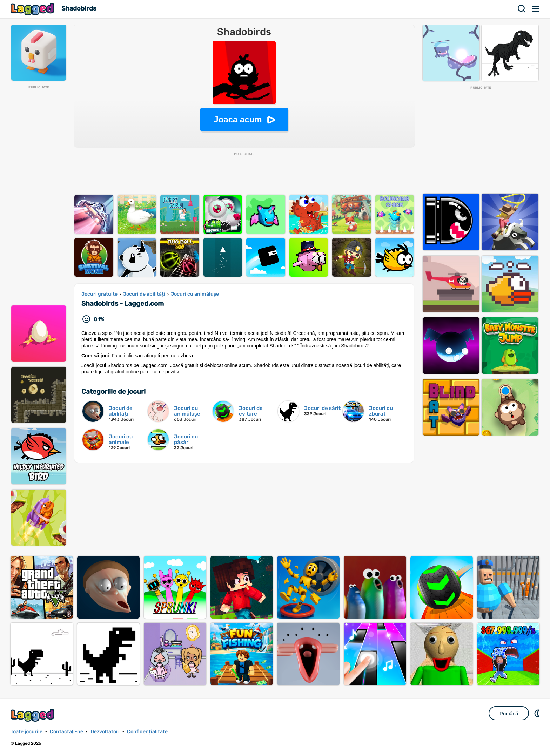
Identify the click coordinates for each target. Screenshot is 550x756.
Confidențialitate (147, 732)
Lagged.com (33, 715)
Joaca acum (238, 119)
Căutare (522, 9)
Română (509, 714)
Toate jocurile (26, 732)
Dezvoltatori (105, 732)
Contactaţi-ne (66, 732)
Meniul (536, 9)
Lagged (33, 9)
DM (538, 713)
